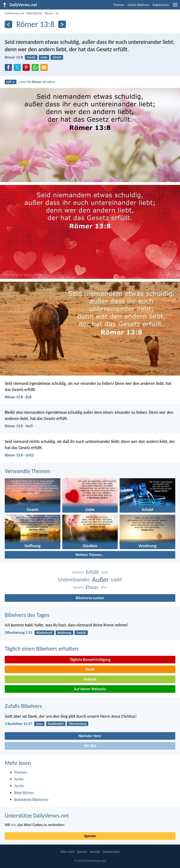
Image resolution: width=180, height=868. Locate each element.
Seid (105, 572)
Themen (119, 5)
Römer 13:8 (14, 57)
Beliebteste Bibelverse (31, 800)
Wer (104, 587)
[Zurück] (8, 24)
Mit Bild (90, 746)
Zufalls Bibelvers (138, 5)
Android (90, 679)
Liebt (117, 580)
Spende (90, 836)
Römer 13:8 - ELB (18, 397)
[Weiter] (62, 24)
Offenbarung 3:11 (19, 632)
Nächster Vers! (90, 736)
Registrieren (161, 5)
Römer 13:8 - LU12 (19, 455)
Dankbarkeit (56, 724)
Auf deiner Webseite (90, 689)
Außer (100, 580)
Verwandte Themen (28, 471)
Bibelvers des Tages (27, 615)
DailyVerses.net (14, 13)
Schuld (57, 57)
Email (90, 669)
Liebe (44, 57)
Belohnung (64, 633)
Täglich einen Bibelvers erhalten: (42, 649)
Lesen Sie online (37, 82)
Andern (78, 572)
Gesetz (31, 57)
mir (13, 825)
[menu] (175, 7)
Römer (49, 13)
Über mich (67, 852)
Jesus (39, 724)
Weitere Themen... (90, 555)
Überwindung (78, 724)
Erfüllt (92, 572)
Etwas (92, 587)
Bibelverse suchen (90, 598)
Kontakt (95, 852)
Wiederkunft (44, 633)
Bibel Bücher (34, 13)
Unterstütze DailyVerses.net (37, 815)
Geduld (81, 633)
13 (57, 13)
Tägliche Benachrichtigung (90, 659)
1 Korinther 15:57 (18, 724)
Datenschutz (111, 852)
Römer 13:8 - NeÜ (19, 426)
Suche (19, 779)
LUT (11, 82)
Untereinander (74, 580)
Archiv (19, 786)
